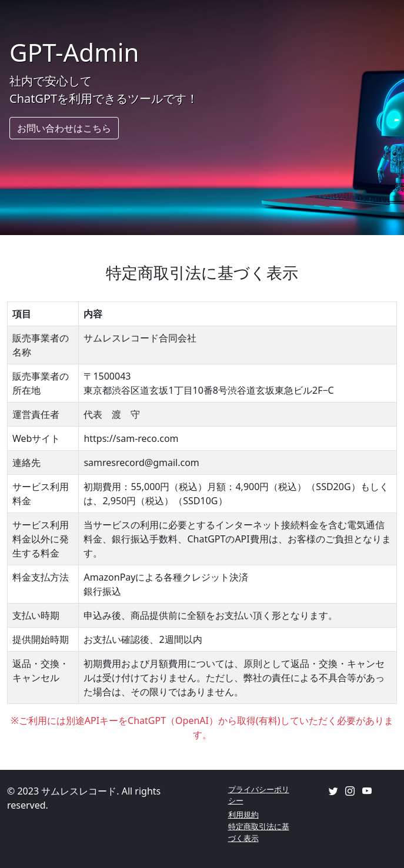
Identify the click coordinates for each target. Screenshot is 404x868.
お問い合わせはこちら (64, 128)
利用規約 (243, 815)
